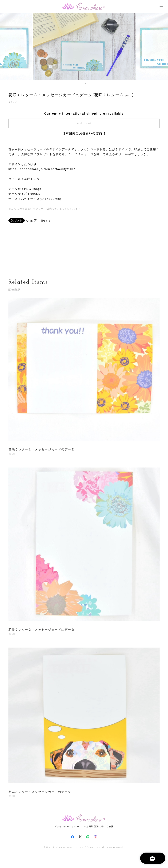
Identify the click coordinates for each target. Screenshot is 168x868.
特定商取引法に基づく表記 (99, 826)
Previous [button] (6, 47)
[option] (84, 47)
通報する (46, 221)
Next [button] (162, 47)
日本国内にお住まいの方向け (84, 133)
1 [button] (83, 84)
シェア (32, 221)
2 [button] (86, 84)
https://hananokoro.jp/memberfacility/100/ (42, 169)
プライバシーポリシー (67, 826)
